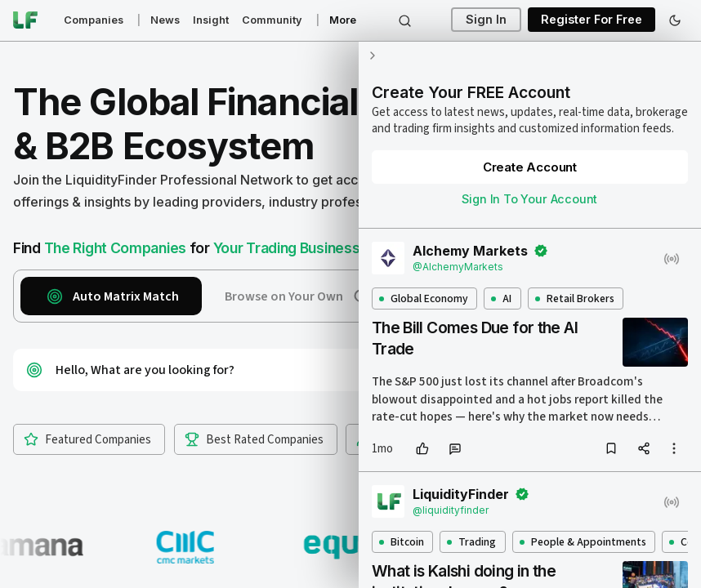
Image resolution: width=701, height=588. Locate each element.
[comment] (454, 448)
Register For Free (592, 20)
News (165, 20)
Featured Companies (87, 440)
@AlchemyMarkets (458, 267)
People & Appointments (582, 542)
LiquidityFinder (461, 494)
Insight (211, 20)
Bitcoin (401, 542)
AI (501, 298)
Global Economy (423, 298)
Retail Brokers (574, 298)
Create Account (529, 167)
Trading (471, 542)
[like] (422, 448)
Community (272, 20)
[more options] (674, 448)
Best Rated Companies (254, 440)
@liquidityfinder (451, 510)
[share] (644, 448)
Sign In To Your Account (529, 199)
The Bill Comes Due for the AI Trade (474, 338)
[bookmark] (611, 448)
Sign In (486, 20)
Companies (94, 20)
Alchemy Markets (470, 251)
